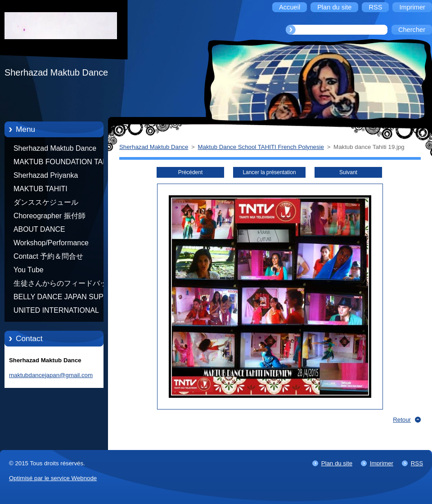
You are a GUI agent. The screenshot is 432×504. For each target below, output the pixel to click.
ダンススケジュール (46, 202)
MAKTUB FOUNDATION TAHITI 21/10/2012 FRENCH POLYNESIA (65, 163)
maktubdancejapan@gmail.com (51, 375)
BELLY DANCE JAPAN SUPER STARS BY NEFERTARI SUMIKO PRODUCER (63, 298)
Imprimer (382, 463)
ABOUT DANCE (39, 229)
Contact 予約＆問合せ (48, 256)
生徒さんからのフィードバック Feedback (64, 285)
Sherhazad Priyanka (46, 175)
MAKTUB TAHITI (40, 189)
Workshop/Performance (51, 243)
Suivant (348, 172)
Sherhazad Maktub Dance (55, 148)
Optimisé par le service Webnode (53, 478)
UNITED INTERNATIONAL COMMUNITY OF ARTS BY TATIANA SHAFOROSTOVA (58, 312)
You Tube (29, 270)
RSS (417, 463)
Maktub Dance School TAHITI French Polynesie (261, 147)
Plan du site (337, 463)
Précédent (190, 172)
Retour (402, 420)
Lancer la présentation (269, 172)
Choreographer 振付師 (49, 216)
